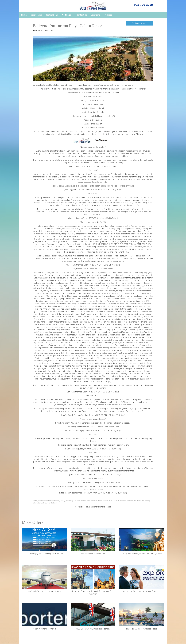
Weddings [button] (67, 15)
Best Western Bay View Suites (93, 541)
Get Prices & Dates (140, 23)
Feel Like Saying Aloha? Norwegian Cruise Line (44, 541)
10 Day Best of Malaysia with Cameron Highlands (142, 541)
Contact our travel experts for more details (93, 507)
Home (24, 15)
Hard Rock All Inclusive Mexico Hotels (142, 616)
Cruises (109, 15)
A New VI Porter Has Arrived (44, 616)
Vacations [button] (96, 15)
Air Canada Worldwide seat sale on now (44, 579)
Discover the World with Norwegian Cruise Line (142, 579)
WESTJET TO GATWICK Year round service (93, 616)
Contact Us (82, 15)
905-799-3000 (143, 5)
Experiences (36, 15)
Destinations (52, 15)
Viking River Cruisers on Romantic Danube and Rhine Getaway (93, 580)
